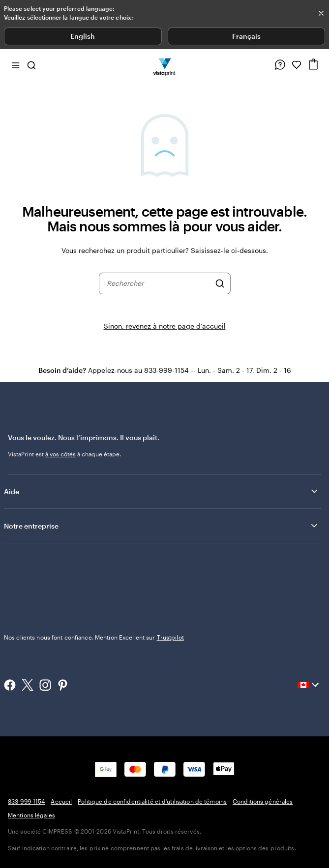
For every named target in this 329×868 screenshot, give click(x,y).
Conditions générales (263, 801)
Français (246, 36)
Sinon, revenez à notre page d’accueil (165, 326)
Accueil (61, 801)
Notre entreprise (162, 526)
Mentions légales (31, 815)
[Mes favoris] (297, 65)
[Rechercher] (220, 283)
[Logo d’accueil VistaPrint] (164, 65)
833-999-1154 (26, 801)
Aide (162, 491)
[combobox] (158, 283)
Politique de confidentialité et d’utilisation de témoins (152, 801)
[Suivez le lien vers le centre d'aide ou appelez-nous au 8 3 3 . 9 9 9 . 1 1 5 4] (280, 65)
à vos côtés (60, 454)
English (83, 36)
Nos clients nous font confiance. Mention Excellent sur (94, 637)
